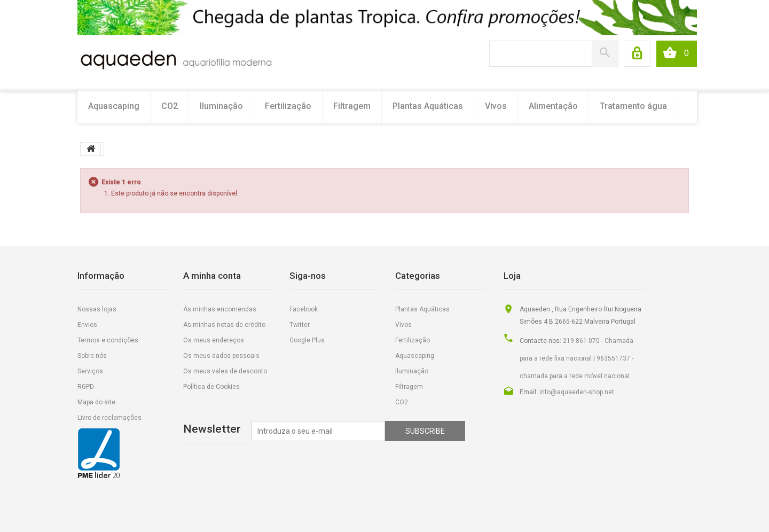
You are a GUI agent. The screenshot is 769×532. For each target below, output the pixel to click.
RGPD (86, 387)
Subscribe (425, 431)
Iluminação (221, 106)
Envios (87, 325)
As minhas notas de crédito (224, 325)
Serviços (90, 371)
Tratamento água (633, 106)
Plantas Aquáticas (428, 106)
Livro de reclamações (109, 418)
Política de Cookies (211, 387)
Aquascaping (114, 106)
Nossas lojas (97, 309)
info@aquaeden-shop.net (577, 392)
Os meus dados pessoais (221, 356)
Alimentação (553, 106)
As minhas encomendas (220, 309)
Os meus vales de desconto (225, 371)
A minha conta (212, 276)
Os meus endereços (214, 340)
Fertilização (288, 106)
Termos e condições (108, 340)
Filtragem (352, 106)
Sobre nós (92, 356)
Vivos (496, 106)
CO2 (170, 106)
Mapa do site (96, 402)
